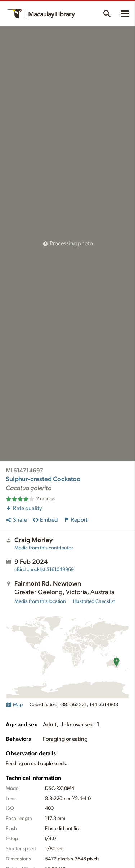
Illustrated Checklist (94, 601)
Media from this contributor (44, 548)
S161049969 (44, 570)
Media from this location (40, 601)
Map (14, 705)
